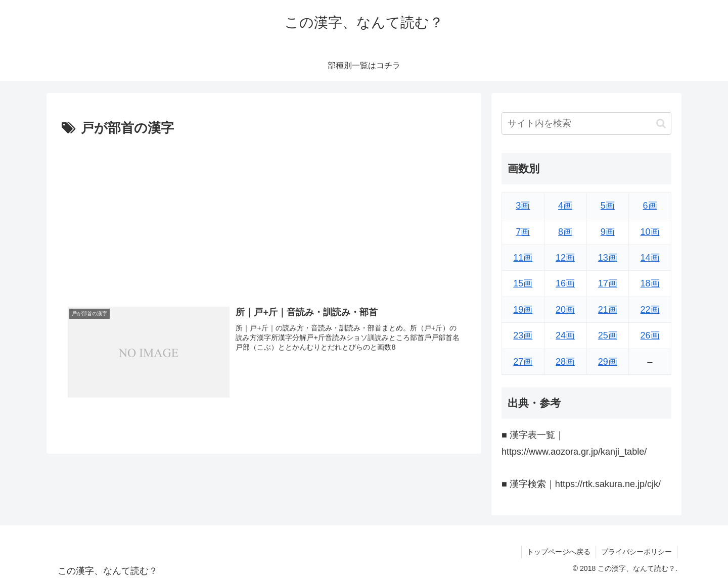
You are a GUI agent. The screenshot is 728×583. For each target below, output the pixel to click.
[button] (661, 124)
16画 (565, 283)
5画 (608, 206)
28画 (565, 362)
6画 (650, 206)
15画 (523, 283)
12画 (565, 258)
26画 (650, 335)
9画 (608, 232)
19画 (523, 310)
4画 (565, 206)
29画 (608, 362)
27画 (523, 362)
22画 (650, 310)
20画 (565, 310)
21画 (608, 310)
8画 (565, 232)
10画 (650, 232)
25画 (608, 335)
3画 (523, 206)
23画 (523, 335)
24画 (565, 335)
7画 (523, 232)
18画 (650, 283)
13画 (608, 258)
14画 (650, 258)
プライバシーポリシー (636, 552)
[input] (586, 124)
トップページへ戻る (559, 552)
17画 (608, 283)
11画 (523, 258)
